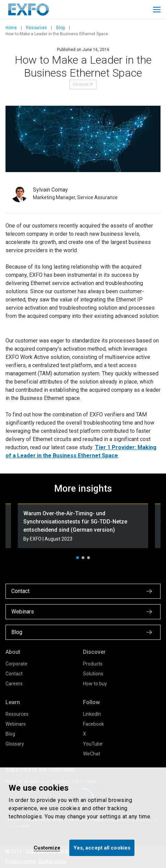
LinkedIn (92, 714)
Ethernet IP (83, 85)
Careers (14, 684)
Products (93, 664)
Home (11, 28)
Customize (47, 848)
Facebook (93, 724)
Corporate (16, 664)
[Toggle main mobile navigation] (157, 10)
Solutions (93, 674)
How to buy (95, 684)
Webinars (16, 724)
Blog (61, 28)
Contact (14, 674)
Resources (37, 28)
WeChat (92, 754)
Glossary (15, 744)
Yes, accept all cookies (102, 848)
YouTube (93, 744)
